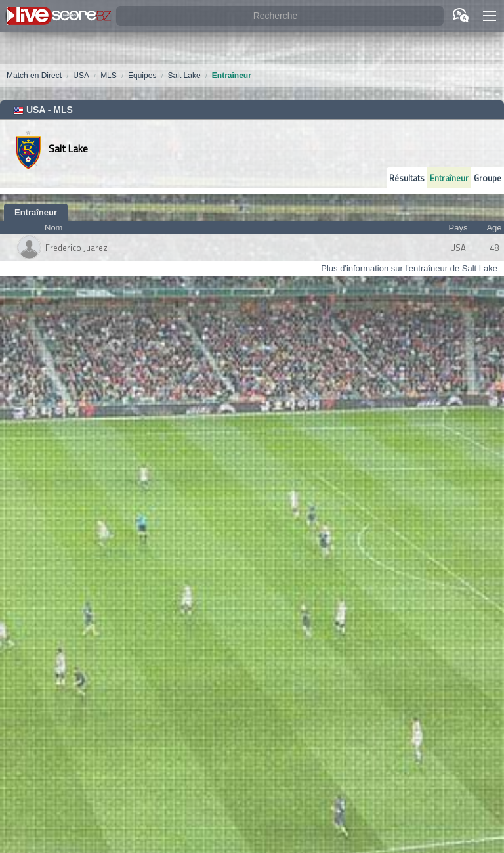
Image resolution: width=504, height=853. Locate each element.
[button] (490, 16)
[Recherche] (280, 16)
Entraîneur (449, 178)
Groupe (488, 178)
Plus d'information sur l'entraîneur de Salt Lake (409, 268)
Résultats (407, 178)
